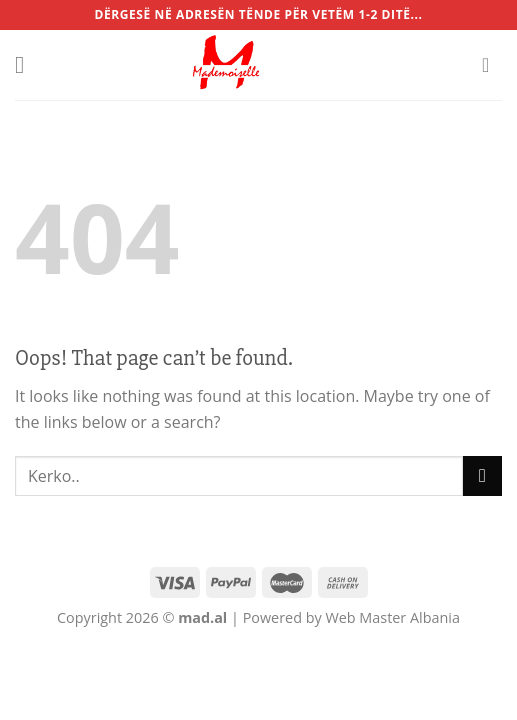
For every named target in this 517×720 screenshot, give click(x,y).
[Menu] (27, 64)
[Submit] (482, 475)
